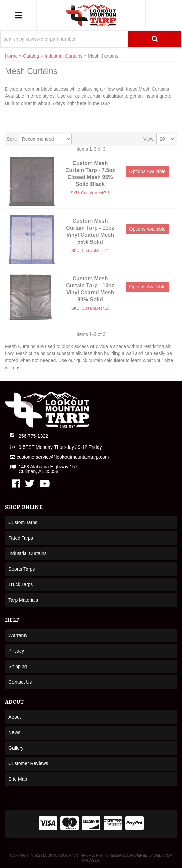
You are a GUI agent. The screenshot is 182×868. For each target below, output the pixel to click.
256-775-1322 (33, 436)
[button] (91, 39)
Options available (148, 171)
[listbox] (45, 139)
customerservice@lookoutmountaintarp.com (63, 457)
